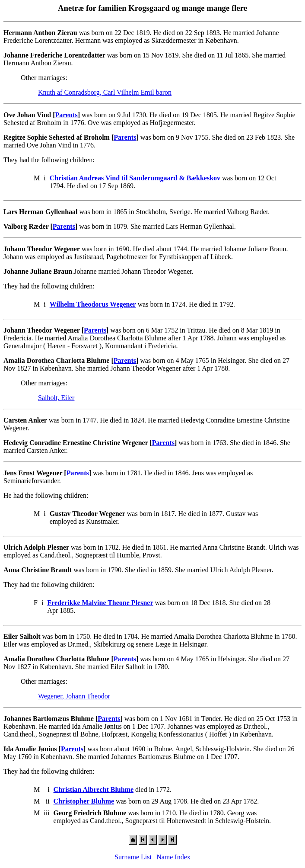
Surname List (133, 857)
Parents (67, 115)
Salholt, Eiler (56, 398)
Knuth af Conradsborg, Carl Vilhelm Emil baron (105, 92)
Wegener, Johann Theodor (74, 696)
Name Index (173, 857)
